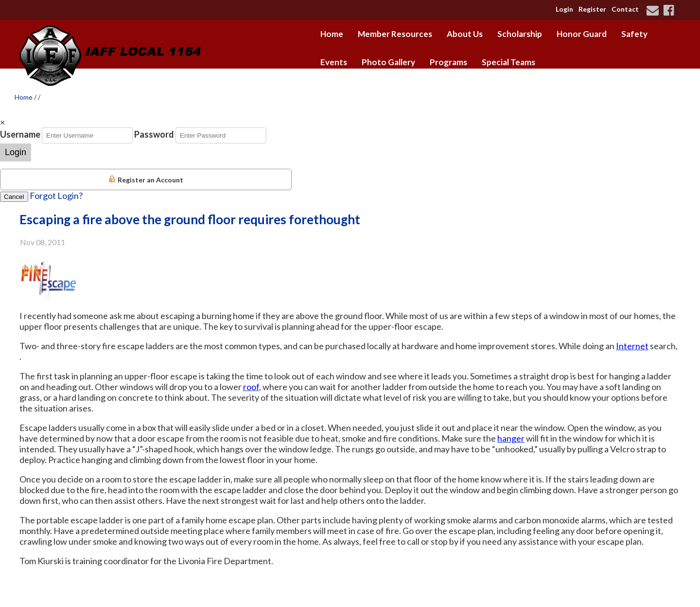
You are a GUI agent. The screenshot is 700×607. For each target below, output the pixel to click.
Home (332, 34)
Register (592, 9)
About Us (465, 34)
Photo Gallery (388, 62)
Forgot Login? (56, 196)
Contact (625, 9)
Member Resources (395, 34)
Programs (448, 62)
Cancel (14, 197)
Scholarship (520, 34)
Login (564, 9)
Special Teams (508, 62)
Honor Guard (582, 34)
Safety (634, 34)
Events (334, 62)
